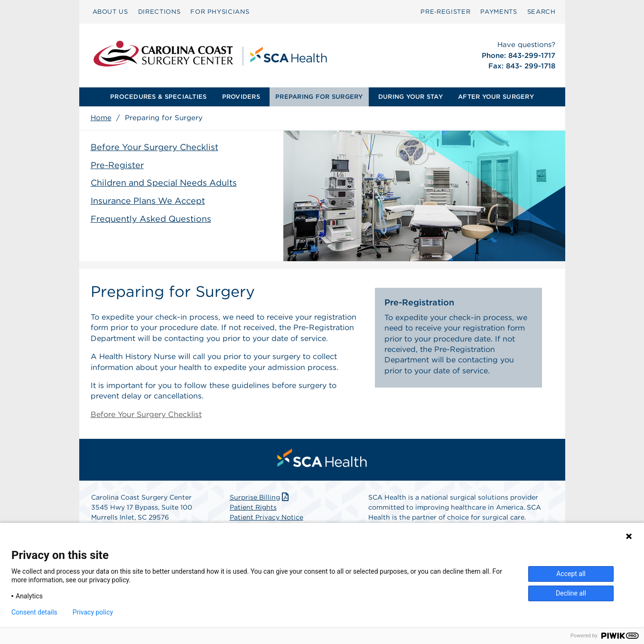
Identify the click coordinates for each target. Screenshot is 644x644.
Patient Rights (253, 507)
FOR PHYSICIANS (220, 12)
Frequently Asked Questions (151, 219)
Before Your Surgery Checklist (154, 147)
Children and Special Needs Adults (164, 183)
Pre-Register (117, 165)
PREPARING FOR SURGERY (319, 97)
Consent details (34, 612)
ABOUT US (110, 12)
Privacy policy (93, 612)
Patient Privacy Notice (266, 517)
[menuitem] (110, 12)
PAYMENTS (499, 12)
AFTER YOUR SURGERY (496, 97)
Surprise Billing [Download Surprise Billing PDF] (260, 497)
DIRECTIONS (159, 12)
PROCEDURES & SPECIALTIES (158, 97)
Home (101, 118)
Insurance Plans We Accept (148, 201)
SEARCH (541, 12)
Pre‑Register (445, 12)
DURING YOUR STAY (411, 97)
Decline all (571, 593)
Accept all (571, 574)
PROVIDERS (241, 97)
